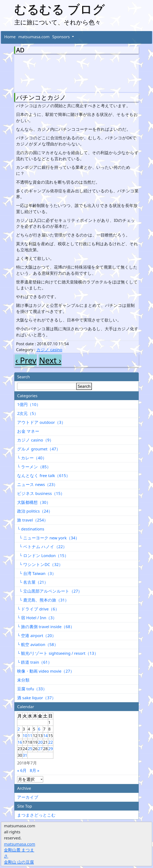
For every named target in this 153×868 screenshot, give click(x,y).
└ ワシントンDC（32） (40, 564)
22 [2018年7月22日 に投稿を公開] (51, 742)
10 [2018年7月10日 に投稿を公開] (25, 736)
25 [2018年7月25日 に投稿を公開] (30, 749)
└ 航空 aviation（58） (38, 644)
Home (10, 37)
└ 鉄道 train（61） (35, 662)
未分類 (23, 680)
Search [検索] (84, 386)
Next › (50, 360)
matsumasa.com (34, 37)
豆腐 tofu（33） (32, 689)
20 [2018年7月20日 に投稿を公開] (40, 742)
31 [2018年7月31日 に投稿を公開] (25, 755)
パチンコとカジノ (41, 97)
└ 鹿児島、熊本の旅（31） (43, 600)
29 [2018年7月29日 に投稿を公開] (51, 749)
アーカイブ (28, 797)
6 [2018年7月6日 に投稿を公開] (39, 729)
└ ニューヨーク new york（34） (48, 538)
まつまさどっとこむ (36, 815)
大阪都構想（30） (34, 502)
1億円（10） (29, 404)
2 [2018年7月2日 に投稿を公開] (19, 729)
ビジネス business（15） (41, 493)
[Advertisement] (35, 73)
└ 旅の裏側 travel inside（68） (46, 627)
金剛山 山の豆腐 (19, 862)
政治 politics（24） (35, 511)
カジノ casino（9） (35, 440)
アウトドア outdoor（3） (41, 422)
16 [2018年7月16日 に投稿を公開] (20, 742)
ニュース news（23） (37, 484)
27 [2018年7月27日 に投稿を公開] (40, 749)
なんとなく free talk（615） (44, 476)
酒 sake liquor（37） (36, 698)
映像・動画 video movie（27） (46, 671)
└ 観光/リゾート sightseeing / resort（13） (58, 653)
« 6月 (22, 770)
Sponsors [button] (62, 37)
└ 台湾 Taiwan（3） (37, 573)
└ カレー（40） (32, 458)
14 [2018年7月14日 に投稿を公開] (45, 736)
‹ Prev (26, 360)
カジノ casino (49, 350)
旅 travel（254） (33, 520)
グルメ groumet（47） (39, 449)
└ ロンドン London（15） (43, 556)
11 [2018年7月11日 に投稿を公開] (30, 736)
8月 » (35, 770)
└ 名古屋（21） (33, 582)
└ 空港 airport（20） (37, 636)
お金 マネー (28, 431)
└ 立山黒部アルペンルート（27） (50, 591)
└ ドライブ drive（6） (38, 609)
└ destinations (31, 529)
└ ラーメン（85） (34, 467)
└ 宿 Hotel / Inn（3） (37, 618)
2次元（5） (28, 413)
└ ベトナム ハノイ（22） (42, 547)
